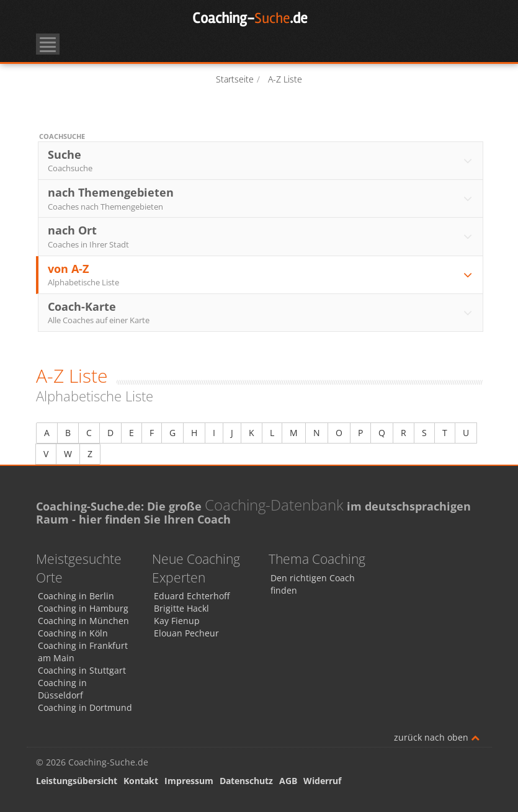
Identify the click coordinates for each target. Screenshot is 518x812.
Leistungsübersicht (77, 781)
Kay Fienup (177, 621)
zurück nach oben (437, 737)
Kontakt (141, 781)
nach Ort (261, 236)
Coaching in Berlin (76, 596)
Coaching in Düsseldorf (62, 689)
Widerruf (322, 781)
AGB (288, 781)
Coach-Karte (261, 313)
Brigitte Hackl (181, 608)
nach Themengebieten (261, 199)
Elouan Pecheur (186, 633)
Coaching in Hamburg (83, 608)
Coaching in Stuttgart (82, 670)
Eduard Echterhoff (192, 596)
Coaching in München (83, 621)
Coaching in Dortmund (85, 707)
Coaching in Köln (73, 633)
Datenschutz (246, 781)
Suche (261, 161)
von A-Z (261, 275)
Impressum (189, 781)
